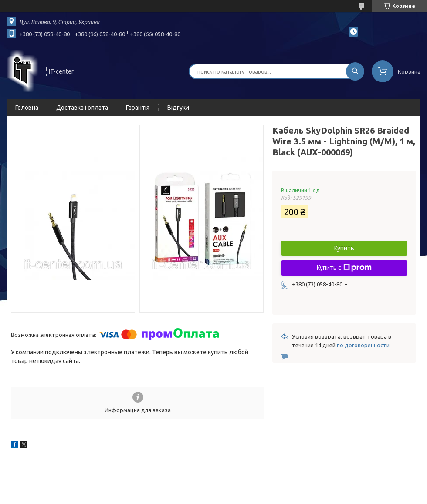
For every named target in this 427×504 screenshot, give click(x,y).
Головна (27, 108)
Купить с (344, 268)
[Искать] (355, 71)
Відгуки (178, 108)
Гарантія (138, 108)
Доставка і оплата (82, 108)
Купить (344, 248)
